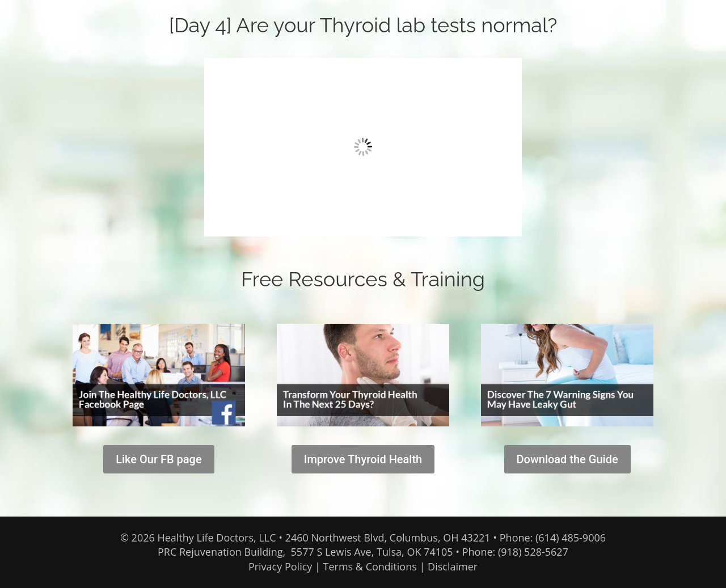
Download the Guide (567, 459)
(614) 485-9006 (571, 538)
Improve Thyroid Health (363, 459)
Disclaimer (453, 566)
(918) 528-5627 (533, 552)
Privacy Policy (280, 566)
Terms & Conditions (370, 566)
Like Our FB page (159, 459)
